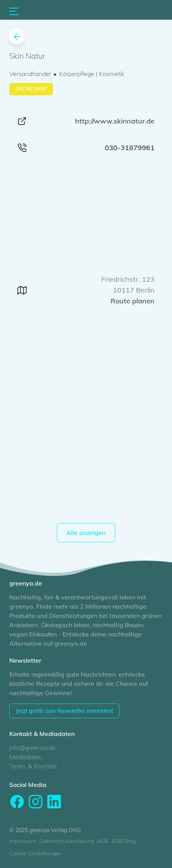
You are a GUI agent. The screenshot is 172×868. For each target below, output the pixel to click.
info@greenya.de (32, 748)
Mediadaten (26, 757)
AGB (103, 841)
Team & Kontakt (33, 766)
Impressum (23, 841)
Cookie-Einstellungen (35, 853)
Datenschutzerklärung (67, 841)
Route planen (133, 301)
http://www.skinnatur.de (115, 121)
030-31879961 (130, 148)
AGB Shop (124, 841)
